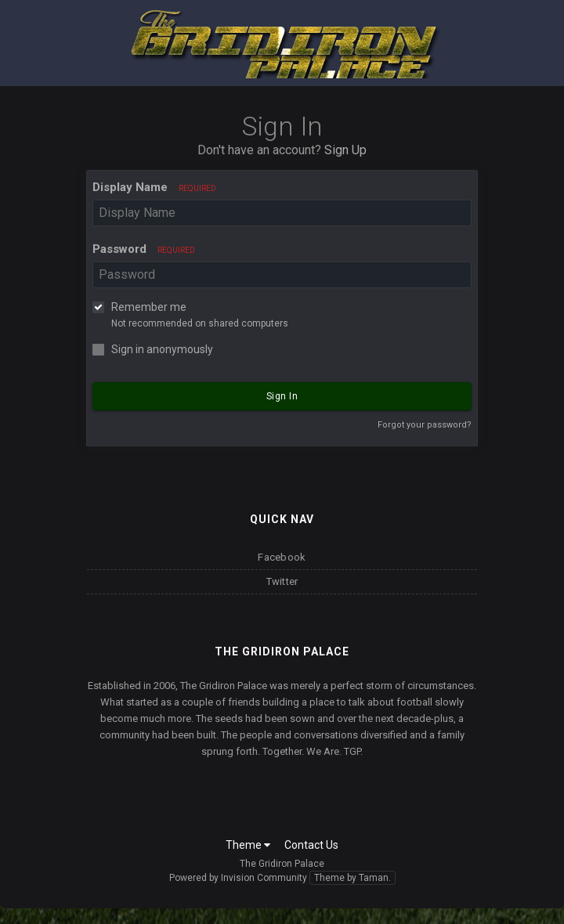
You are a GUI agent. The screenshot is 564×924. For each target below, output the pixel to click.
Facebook (282, 557)
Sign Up (345, 150)
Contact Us (311, 845)
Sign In (282, 396)
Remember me (149, 307)
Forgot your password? (425, 425)
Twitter (282, 581)
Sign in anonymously (162, 349)
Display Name (154, 187)
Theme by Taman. (352, 878)
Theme (248, 845)
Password (144, 249)
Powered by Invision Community (238, 878)
